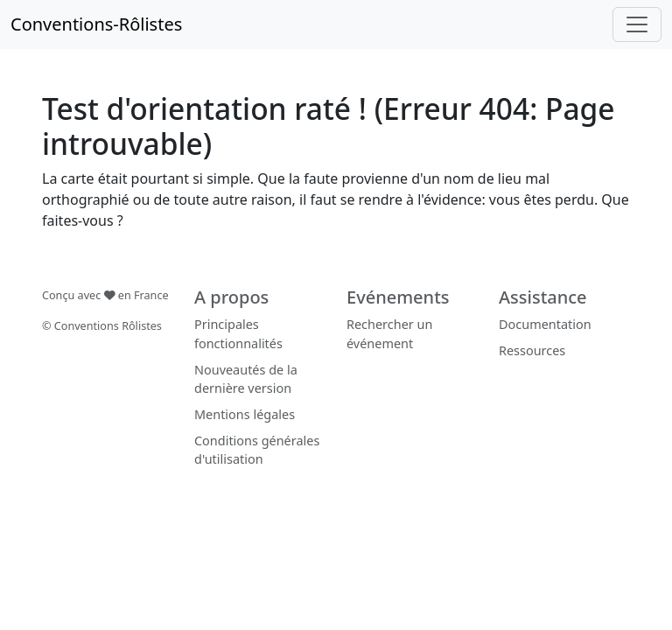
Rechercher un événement (389, 334)
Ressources (532, 350)
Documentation (545, 324)
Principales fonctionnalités (238, 334)
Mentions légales (245, 414)
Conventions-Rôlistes (96, 24)
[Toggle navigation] (637, 24)
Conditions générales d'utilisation (257, 450)
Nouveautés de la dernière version (246, 379)
